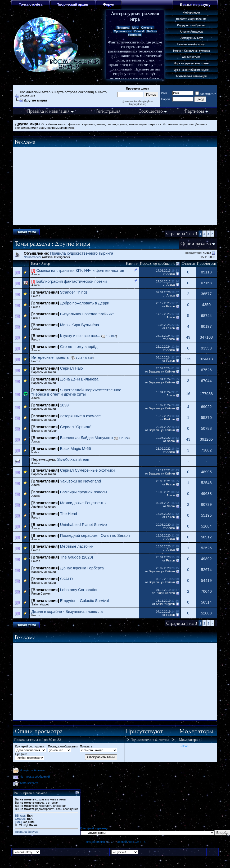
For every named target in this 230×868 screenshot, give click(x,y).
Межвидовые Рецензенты (83, 503)
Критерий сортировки (30, 746)
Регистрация (108, 111)
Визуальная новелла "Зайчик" (87, 314)
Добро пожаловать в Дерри (85, 303)
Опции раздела (196, 244)
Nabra (171, 441)
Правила (123, 28)
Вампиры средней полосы (84, 492)
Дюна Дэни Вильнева (79, 379)
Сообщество (153, 111)
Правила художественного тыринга (82, 253)
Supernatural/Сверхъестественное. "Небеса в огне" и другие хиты (77, 392)
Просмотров (206, 263)
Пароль (166, 99)
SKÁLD (66, 579)
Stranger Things (74, 292)
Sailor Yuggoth (41, 604)
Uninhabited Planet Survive (84, 525)
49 (188, 337)
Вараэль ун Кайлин (44, 372)
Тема (34, 263)
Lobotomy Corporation (79, 590)
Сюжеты (147, 28)
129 (188, 359)
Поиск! (139, 31)
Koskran (169, 419)
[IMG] (18, 822)
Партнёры (197, 111)
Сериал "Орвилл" (76, 427)
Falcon (36, 296)
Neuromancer (32, 257)
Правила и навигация (51, 111)
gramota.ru (128, 101)
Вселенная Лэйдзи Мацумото (86, 438)
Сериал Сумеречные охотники (87, 470)
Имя (164, 93)
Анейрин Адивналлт (45, 507)
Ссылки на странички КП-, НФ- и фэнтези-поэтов (80, 271)
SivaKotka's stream (74, 459)
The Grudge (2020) (77, 557)
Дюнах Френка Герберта (82, 568)
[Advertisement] (115, 186)
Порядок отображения (63, 746)
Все (113, 336)
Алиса (35, 274)
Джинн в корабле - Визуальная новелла (67, 612)
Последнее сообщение (158, 263)
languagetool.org (138, 104)
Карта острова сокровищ (74, 92)
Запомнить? (206, 94)
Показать (86, 746)
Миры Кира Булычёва (80, 325)
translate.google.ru (143, 101)
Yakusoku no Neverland (81, 481)
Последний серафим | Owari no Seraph (95, 535)
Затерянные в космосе (80, 416)
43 (188, 439)
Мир (135, 28)
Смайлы (20, 819)
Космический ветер (35, 92)
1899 (64, 405)
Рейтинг (132, 263)
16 (188, 394)
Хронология (123, 31)
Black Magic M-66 (75, 449)
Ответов (188, 263)
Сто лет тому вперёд (79, 347)
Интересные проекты (50, 357)
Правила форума (26, 832)
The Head (69, 514)
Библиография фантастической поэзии (71, 281)
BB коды (21, 816)
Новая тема (26, 232)
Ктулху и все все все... (80, 336)
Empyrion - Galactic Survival (84, 601)
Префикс (21, 754)
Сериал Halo (71, 368)
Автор (46, 263)
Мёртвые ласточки (77, 546)
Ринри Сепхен (41, 594)
